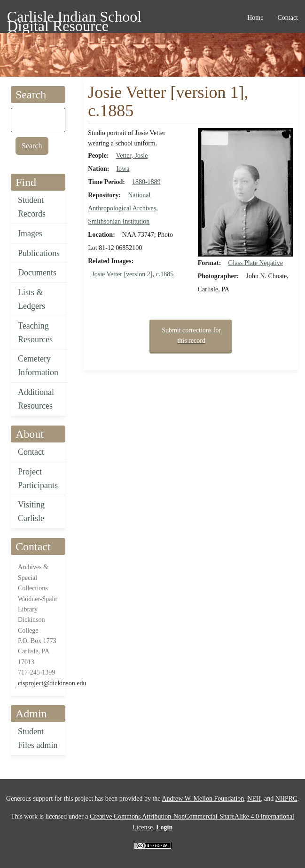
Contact (31, 452)
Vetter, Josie (132, 156)
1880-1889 (146, 182)
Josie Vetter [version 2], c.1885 (133, 274)
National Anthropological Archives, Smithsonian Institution (123, 208)
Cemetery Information (38, 366)
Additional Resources (36, 399)
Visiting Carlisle (31, 511)
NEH (254, 799)
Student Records (32, 207)
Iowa (123, 169)
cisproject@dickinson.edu (52, 683)
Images (30, 233)
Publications (39, 253)
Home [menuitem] (255, 18)
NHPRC (286, 799)
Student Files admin (38, 738)
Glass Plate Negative (255, 263)
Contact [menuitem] (288, 18)
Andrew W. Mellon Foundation (203, 799)
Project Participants (38, 478)
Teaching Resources (35, 333)
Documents (37, 273)
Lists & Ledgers (31, 299)
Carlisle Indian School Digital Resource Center (74, 18)
